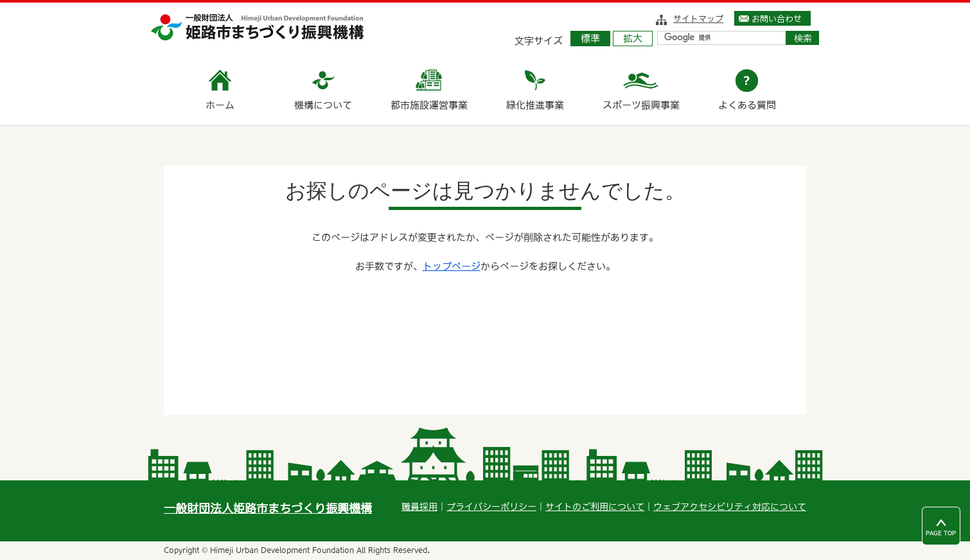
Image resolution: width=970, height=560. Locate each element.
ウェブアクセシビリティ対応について (730, 507)
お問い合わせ (777, 19)
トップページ (452, 266)
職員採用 (419, 507)
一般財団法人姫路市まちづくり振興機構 (268, 508)
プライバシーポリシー (491, 507)
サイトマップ (698, 19)
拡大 (633, 38)
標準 (590, 38)
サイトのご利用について (595, 507)
